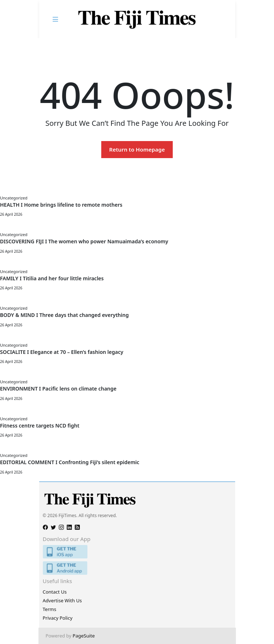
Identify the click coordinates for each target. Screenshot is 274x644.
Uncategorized (14, 198)
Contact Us (55, 592)
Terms (50, 609)
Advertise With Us (62, 600)
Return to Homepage (137, 149)
